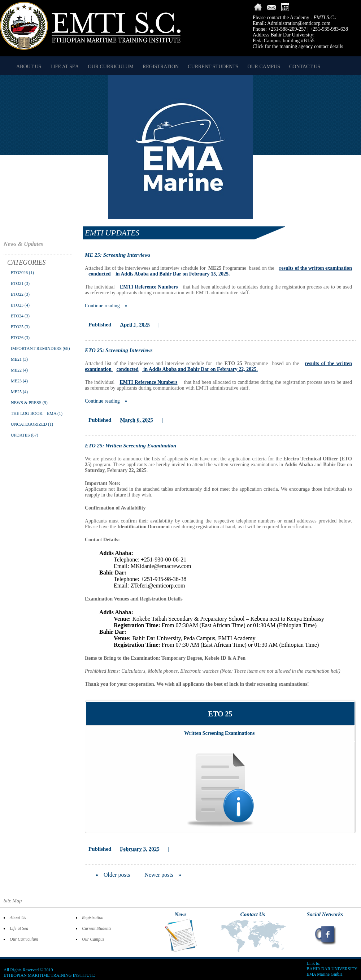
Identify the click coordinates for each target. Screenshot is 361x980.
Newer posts (163, 875)
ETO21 (17, 283)
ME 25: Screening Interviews (118, 255)
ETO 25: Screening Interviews (119, 350)
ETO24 (17, 316)
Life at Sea (64, 67)
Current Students (213, 67)
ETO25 (17, 327)
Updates (20, 435)
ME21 (16, 359)
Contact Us (305, 67)
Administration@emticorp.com (299, 23)
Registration (161, 67)
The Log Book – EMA (34, 413)
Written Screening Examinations (219, 733)
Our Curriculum (110, 67)
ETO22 (17, 294)
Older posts (113, 875)
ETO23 (17, 305)
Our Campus (264, 67)
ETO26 (17, 338)
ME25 (16, 392)
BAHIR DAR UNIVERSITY (332, 969)
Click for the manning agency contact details (298, 46)
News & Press (26, 403)
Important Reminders (36, 348)
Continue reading (106, 306)
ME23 (16, 381)
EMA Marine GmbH (324, 974)
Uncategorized (29, 424)
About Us (29, 67)
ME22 (16, 370)
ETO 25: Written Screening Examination (131, 446)
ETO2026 (19, 273)
